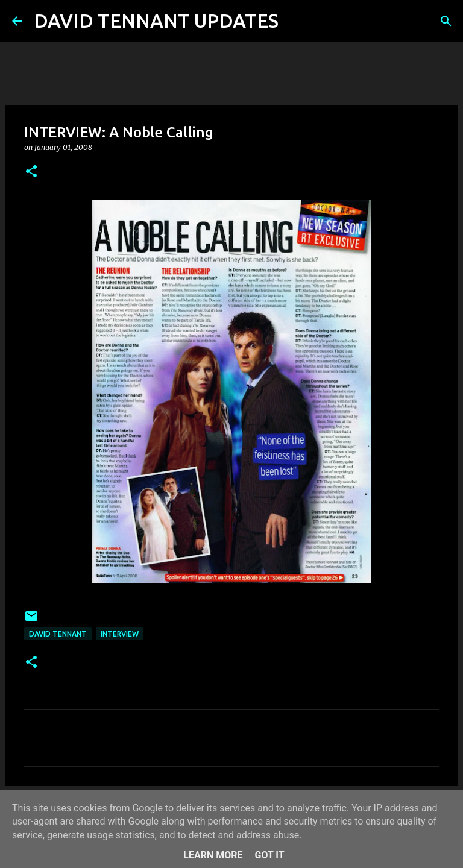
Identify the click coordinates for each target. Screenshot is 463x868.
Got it (269, 855)
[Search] (295, 21)
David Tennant (58, 634)
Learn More (213, 855)
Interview (120, 634)
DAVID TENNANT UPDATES (156, 20)
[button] (31, 172)
